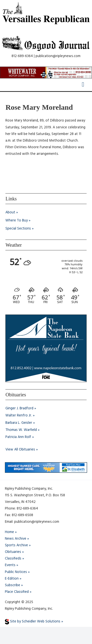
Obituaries (13, 552)
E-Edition (12, 579)
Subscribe (13, 585)
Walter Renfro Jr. (19, 416)
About (10, 213)
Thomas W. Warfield (21, 430)
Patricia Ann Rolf (18, 437)
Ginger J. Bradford (19, 408)
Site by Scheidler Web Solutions (33, 622)
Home (9, 532)
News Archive (16, 539)
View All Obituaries (20, 450)
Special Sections (18, 229)
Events (10, 565)
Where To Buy (17, 221)
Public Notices (16, 572)
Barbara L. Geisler (19, 423)
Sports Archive (16, 545)
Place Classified (17, 592)
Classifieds (13, 559)
